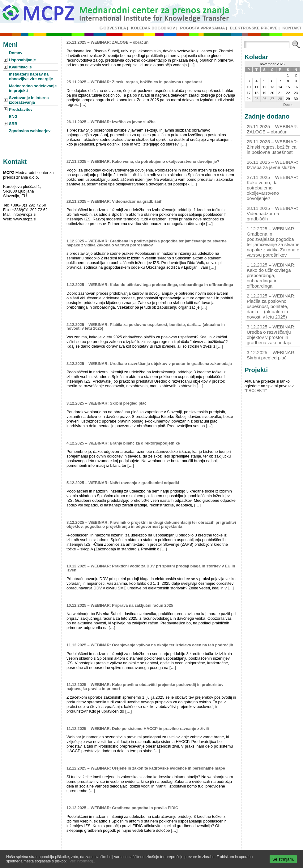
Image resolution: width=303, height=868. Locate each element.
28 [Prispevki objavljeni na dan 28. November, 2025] (280, 99)
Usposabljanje (22, 60)
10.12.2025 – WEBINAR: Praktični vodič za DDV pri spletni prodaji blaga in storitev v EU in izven (151, 568)
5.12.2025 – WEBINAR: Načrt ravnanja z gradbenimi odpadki (123, 483)
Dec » (288, 105)
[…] (191, 65)
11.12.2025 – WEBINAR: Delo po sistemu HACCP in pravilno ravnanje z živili (138, 729)
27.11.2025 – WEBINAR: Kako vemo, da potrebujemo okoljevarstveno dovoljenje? (143, 161)
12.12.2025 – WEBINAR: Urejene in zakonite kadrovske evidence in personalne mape (146, 768)
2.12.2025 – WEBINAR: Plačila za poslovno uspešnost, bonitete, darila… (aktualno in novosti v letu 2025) (146, 327)
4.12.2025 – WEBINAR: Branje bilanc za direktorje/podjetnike (123, 443)
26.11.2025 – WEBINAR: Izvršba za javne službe (111, 122)
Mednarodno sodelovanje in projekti (33, 88)
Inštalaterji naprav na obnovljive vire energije (31, 76)
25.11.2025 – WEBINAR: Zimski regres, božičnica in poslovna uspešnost (134, 82)
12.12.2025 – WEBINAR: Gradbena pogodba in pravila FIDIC (122, 808)
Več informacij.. (82, 861)
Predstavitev (21, 109)
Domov (16, 53)
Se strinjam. (283, 859)
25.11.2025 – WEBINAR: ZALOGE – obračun (107, 42)
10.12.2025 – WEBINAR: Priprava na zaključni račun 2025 (120, 605)
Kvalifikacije (20, 67)
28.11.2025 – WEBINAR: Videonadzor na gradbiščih (115, 201)
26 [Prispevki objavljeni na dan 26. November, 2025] (265, 99)
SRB (13, 124)
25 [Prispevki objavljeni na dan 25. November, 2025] (256, 99)
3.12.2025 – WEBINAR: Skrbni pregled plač (107, 403)
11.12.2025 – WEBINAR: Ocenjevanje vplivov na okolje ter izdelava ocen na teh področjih (150, 645)
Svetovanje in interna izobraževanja (29, 100)
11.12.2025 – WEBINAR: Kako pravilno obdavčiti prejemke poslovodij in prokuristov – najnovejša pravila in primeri (147, 687)
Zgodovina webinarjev (30, 131)
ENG (13, 117)
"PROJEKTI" (256, 391)
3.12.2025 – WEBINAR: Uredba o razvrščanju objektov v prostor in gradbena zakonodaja (149, 364)
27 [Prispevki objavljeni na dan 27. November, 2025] (272, 99)
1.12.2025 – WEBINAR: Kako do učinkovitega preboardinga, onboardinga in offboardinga (150, 285)
